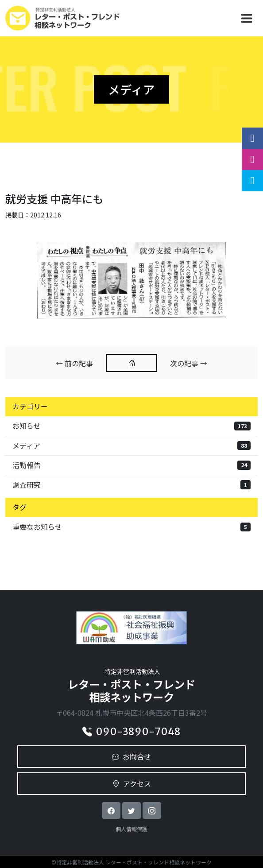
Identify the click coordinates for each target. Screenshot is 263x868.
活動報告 (131, 465)
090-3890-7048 (131, 732)
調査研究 (131, 484)
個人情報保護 (131, 829)
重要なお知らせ (131, 527)
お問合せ (131, 756)
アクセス (132, 783)
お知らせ (131, 426)
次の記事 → (189, 363)
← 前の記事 (74, 363)
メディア (131, 446)
